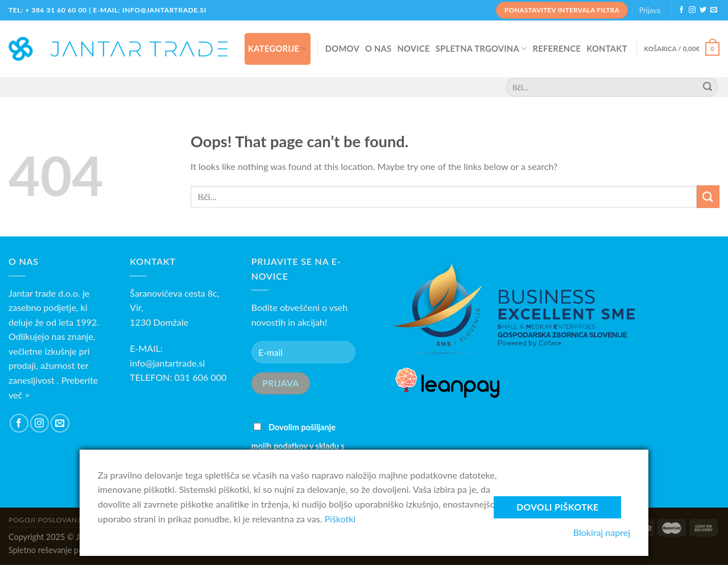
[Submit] (708, 196)
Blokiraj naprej (602, 532)
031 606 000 (201, 377)
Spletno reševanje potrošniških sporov (76, 550)
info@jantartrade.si (167, 363)
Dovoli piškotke (557, 507)
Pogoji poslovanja (47, 520)
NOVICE (413, 48)
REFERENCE (557, 48)
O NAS (378, 48)
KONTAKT (607, 48)
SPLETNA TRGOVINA (481, 49)
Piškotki (340, 519)
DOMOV (342, 48)
